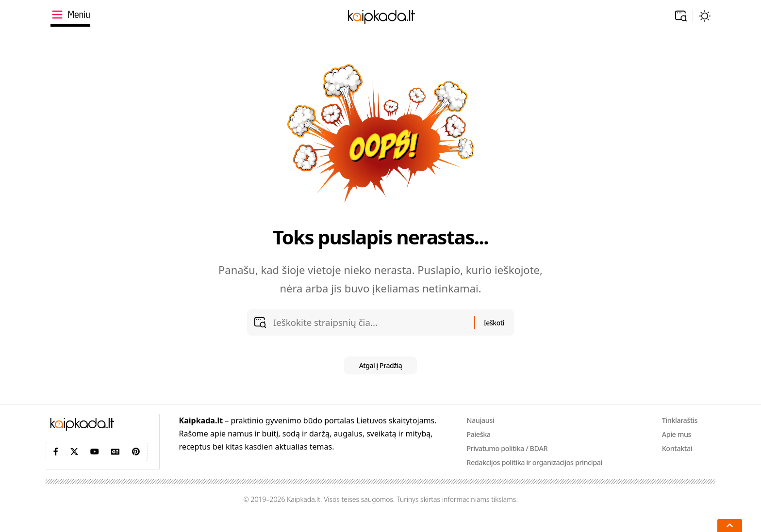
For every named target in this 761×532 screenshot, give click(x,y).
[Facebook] (56, 463)
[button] (681, 16)
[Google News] (116, 463)
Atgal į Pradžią (381, 376)
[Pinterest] (136, 463)
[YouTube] (95, 463)
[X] (74, 463)
